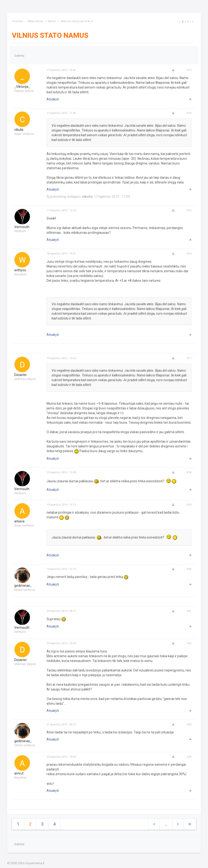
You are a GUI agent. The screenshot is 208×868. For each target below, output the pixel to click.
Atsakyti (53, 99)
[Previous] (177, 22)
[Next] (190, 22)
